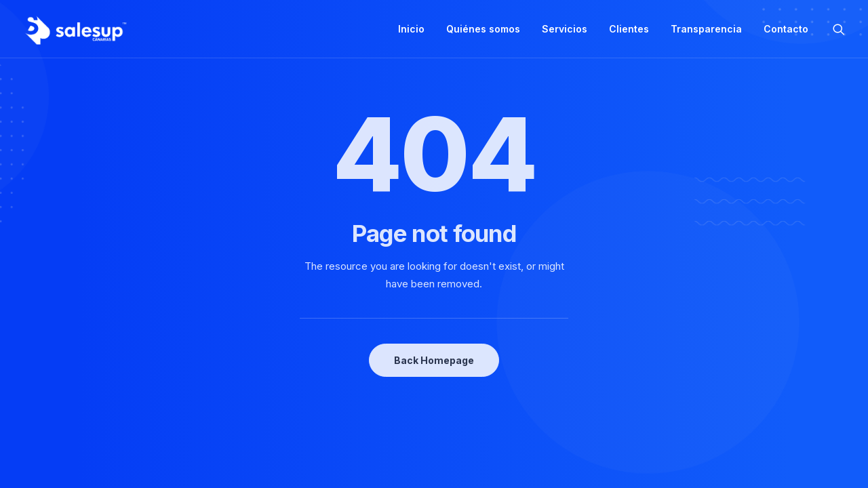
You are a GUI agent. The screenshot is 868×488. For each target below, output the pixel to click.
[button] (839, 29)
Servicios (565, 29)
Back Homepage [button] (434, 360)
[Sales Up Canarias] (75, 29)
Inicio (411, 29)
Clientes (629, 29)
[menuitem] (411, 29)
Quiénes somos (483, 29)
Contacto (786, 29)
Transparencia (706, 29)
